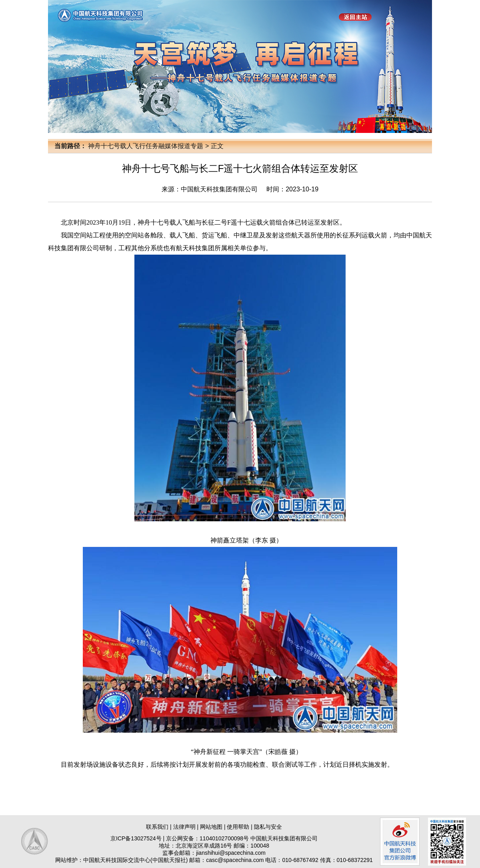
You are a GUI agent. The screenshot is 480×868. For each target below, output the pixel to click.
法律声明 (184, 827)
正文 (217, 146)
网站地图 (211, 827)
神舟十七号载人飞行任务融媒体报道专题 (146, 146)
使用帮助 (238, 827)
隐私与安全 (268, 827)
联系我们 (157, 827)
